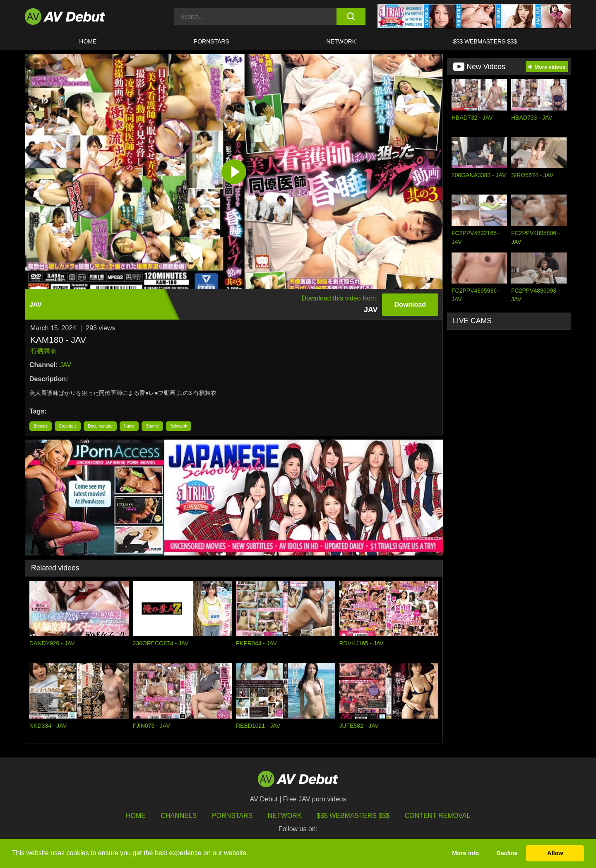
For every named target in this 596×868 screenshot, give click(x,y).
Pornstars (211, 41)
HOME (88, 41)
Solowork (179, 426)
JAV (65, 365)
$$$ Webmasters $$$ (485, 41)
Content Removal (438, 816)
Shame (152, 426)
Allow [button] (555, 853)
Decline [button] (507, 853)
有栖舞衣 (43, 351)
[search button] (351, 17)
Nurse (129, 426)
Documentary (100, 426)
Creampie (68, 426)
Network (341, 41)
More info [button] (465, 853)
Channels (179, 816)
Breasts (41, 426)
